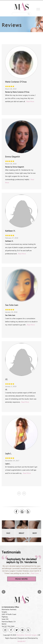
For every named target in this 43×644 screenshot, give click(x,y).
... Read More (29, 101)
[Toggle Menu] (38, 9)
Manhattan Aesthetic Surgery (27, 635)
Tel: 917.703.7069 (8, 626)
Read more (35, 573)
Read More (21, 579)
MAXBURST (22, 641)
